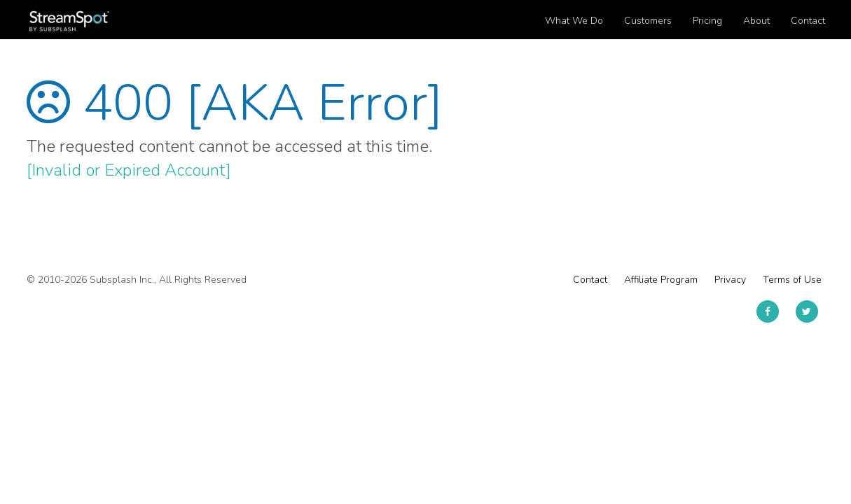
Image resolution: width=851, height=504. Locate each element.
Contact (590, 280)
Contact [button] (808, 21)
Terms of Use (792, 280)
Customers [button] (648, 21)
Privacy (730, 280)
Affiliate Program (661, 280)
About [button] (756, 21)
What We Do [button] (574, 21)
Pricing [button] (707, 21)
